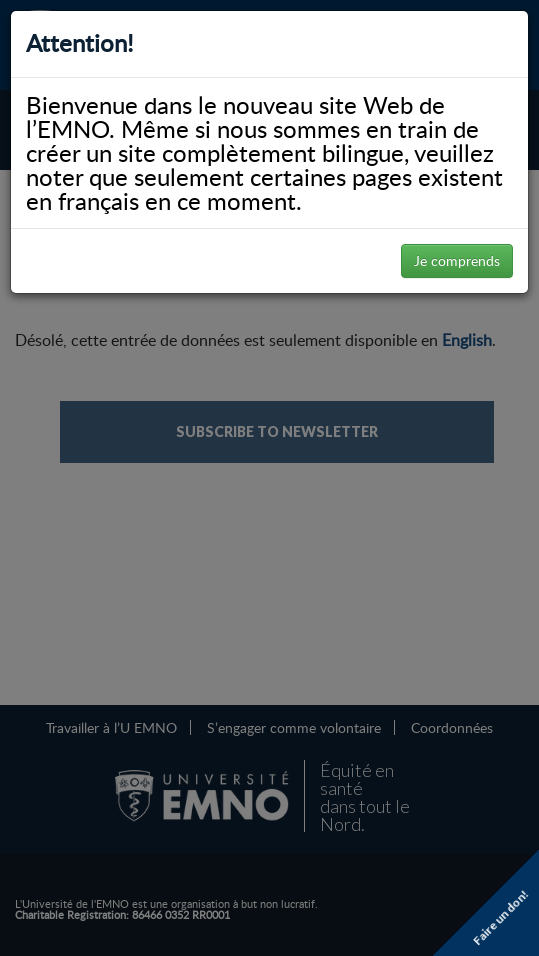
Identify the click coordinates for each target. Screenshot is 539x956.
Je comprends (457, 260)
